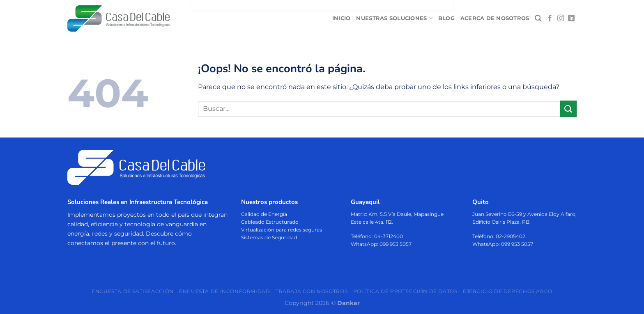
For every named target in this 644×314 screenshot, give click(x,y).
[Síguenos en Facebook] (550, 18)
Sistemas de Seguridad (269, 237)
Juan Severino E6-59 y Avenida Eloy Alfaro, (524, 214)
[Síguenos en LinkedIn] (571, 18)
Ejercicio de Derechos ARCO (508, 291)
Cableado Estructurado (270, 222)
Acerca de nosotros (495, 18)
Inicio (342, 18)
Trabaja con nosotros (312, 291)
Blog (446, 18)
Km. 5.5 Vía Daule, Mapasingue (406, 214)
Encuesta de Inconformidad (224, 291)
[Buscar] (538, 18)
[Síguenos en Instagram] (561, 18)
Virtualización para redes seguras (282, 230)
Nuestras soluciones (394, 18)
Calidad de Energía (264, 214)
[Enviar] (568, 109)
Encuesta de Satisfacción (133, 291)
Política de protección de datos (405, 291)
